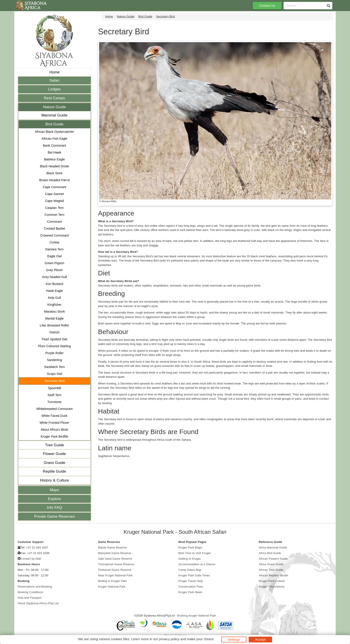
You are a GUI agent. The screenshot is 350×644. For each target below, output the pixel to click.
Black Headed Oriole (54, 166)
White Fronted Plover (54, 423)
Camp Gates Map (190, 570)
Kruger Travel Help (191, 581)
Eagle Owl (55, 256)
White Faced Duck (54, 416)
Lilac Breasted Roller (54, 325)
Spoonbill (55, 388)
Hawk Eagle (54, 291)
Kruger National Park (112, 587)
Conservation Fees (191, 587)
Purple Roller (54, 353)
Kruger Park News (190, 592)
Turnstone (54, 402)
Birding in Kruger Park (112, 581)
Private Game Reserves (55, 516)
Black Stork (54, 173)
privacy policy (169, 639)
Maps (54, 490)
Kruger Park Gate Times (194, 575)
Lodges (54, 89)
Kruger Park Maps (190, 547)
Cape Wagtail (55, 201)
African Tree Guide (271, 570)
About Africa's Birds (55, 430)
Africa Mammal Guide (273, 547)
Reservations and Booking (35, 587)
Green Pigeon (54, 263)
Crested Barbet (54, 229)
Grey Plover (54, 270)
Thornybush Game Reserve (116, 564)
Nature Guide (54, 107)
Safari (54, 80)
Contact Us (267, 6)
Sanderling (54, 360)
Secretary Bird (54, 381)
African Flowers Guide (273, 559)
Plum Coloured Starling (54, 346)
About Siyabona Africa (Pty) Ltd (38, 603)
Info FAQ (54, 508)
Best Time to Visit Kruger (195, 553)
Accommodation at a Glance (197, 564)
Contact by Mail (31, 559)
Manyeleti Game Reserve (115, 553)
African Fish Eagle (54, 139)
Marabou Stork (54, 312)
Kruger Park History (272, 587)
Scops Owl (54, 374)
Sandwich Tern (55, 367)
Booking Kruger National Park (196, 616)
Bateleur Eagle (54, 159)
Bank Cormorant (54, 145)
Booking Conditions (30, 592)
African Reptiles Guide (273, 575)
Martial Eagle (54, 318)
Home (54, 72)
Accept (260, 639)
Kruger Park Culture (272, 581)
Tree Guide (54, 445)
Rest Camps (55, 98)
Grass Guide (55, 463)
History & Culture (54, 480)
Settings (234, 639)
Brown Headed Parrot (55, 180)
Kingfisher (54, 305)
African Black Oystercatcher (54, 132)
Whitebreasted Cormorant (55, 409)
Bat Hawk (55, 152)
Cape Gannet (54, 194)
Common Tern (55, 215)
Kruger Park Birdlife (54, 436)
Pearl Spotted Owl (55, 339)
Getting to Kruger (190, 559)
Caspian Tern (54, 208)
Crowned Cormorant (54, 235)
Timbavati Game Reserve (115, 570)
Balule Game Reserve (112, 547)
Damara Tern (54, 249)
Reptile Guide (54, 471)
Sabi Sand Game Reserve (115, 559)
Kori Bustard (54, 284)
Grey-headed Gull (54, 277)
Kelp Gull (54, 298)
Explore (54, 499)
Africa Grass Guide (271, 564)
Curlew (54, 242)
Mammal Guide (54, 115)
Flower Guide (54, 454)
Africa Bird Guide (270, 553)
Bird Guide (54, 124)
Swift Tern (54, 395)
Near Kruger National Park (115, 575)
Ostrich (54, 332)
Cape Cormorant (55, 187)
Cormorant (54, 222)
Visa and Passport (30, 598)
